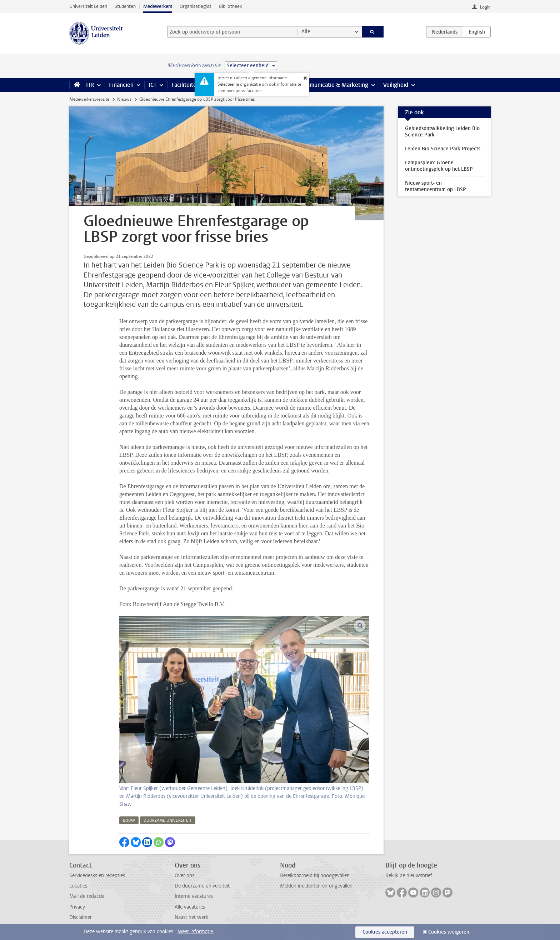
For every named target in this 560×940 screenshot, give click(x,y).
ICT (152, 85)
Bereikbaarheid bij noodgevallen (315, 876)
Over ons (184, 876)
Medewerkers (158, 6)
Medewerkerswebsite (89, 99)
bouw (129, 821)
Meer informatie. (196, 932)
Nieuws (124, 99)
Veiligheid (396, 85)
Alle (306, 32)
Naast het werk (191, 917)
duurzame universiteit (168, 821)
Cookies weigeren (449, 932)
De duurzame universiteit (202, 886)
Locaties (78, 886)
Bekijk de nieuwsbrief (409, 876)
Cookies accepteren (385, 932)
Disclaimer (81, 917)
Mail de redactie (87, 896)
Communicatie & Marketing (333, 85)
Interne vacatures (194, 896)
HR (90, 85)
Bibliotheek (231, 6)
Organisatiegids (196, 6)
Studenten (125, 6)
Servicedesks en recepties (97, 876)
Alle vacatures (190, 907)
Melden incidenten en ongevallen (316, 886)
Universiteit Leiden (88, 6)
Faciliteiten (186, 85)
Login (485, 7)
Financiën (121, 85)
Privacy (77, 907)
